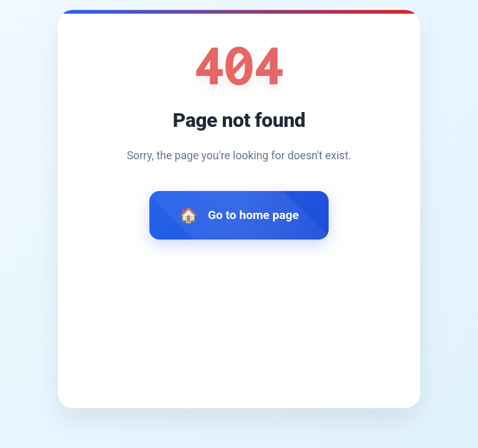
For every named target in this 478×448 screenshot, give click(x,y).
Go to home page (253, 215)
